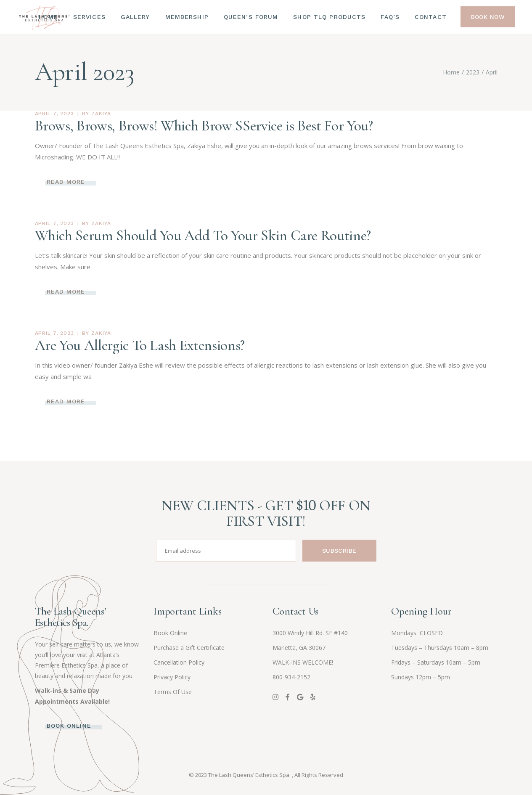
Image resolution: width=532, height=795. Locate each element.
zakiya (101, 114)
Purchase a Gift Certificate (189, 648)
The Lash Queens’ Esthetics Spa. (250, 775)
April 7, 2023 (54, 114)
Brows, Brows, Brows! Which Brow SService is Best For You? (204, 126)
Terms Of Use (173, 692)
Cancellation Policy (179, 662)
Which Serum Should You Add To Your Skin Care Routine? (203, 236)
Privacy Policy (172, 677)
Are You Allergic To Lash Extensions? (140, 345)
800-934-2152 (291, 677)
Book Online (170, 633)
